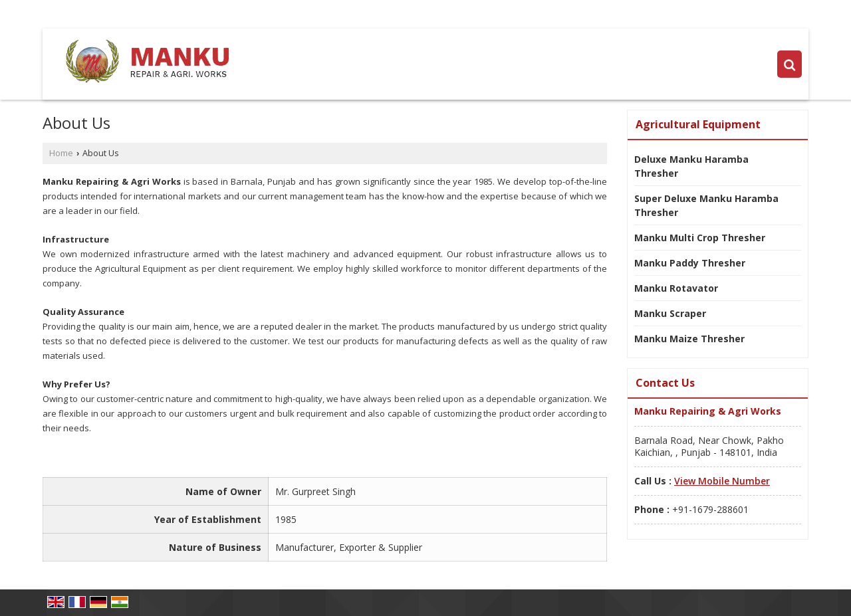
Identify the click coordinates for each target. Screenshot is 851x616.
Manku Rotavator (676, 288)
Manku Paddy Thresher (690, 263)
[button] (722, 481)
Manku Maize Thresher (689, 339)
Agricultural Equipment (698, 124)
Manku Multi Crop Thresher (700, 238)
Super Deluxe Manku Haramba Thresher (706, 205)
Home (61, 153)
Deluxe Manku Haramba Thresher (691, 166)
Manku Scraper (670, 313)
